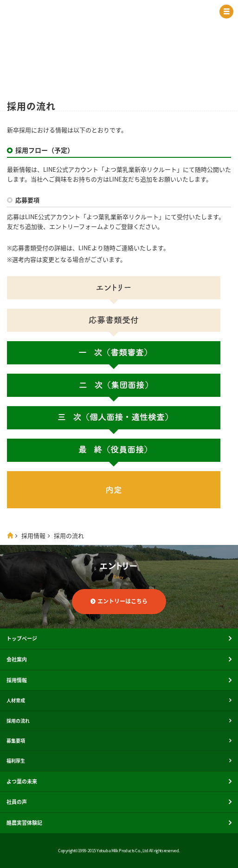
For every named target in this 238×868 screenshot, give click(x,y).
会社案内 (17, 659)
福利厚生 (16, 761)
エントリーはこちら (122, 601)
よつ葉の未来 (22, 781)
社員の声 (17, 802)
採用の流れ (18, 721)
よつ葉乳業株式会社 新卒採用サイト (90, 14)
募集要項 (16, 741)
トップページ (22, 638)
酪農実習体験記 (24, 823)
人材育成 (16, 700)
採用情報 (33, 536)
